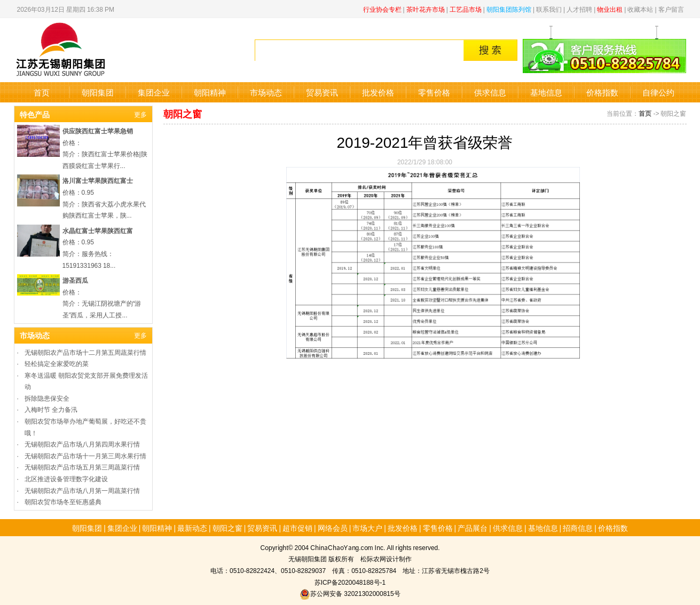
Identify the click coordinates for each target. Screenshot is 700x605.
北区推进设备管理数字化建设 (66, 478)
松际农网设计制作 (386, 558)
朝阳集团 (98, 92)
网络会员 (333, 528)
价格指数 (602, 92)
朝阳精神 (210, 92)
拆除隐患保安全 (47, 398)
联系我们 (549, 9)
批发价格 (378, 92)
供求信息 (490, 92)
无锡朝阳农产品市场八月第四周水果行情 (82, 444)
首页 (42, 92)
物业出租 (610, 9)
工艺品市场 (466, 9)
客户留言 (671, 9)
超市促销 (297, 528)
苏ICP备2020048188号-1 (350, 582)
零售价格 (434, 92)
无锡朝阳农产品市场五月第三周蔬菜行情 (82, 467)
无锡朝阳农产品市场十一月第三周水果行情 (85, 455)
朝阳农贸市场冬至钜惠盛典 (63, 501)
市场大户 (367, 528)
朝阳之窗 (227, 528)
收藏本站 (640, 9)
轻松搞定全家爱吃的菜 (57, 363)
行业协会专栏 (382, 9)
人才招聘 (579, 9)
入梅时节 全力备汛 (51, 409)
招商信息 (578, 528)
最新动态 (192, 528)
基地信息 (546, 92)
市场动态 (266, 92)
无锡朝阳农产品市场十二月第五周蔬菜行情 (85, 352)
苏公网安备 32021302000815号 (350, 593)
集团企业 (154, 92)
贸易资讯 (322, 92)
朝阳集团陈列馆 (509, 9)
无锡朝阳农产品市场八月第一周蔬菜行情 (82, 490)
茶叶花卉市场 (426, 9)
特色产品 (35, 114)
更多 (140, 114)
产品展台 (473, 528)
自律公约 (658, 92)
